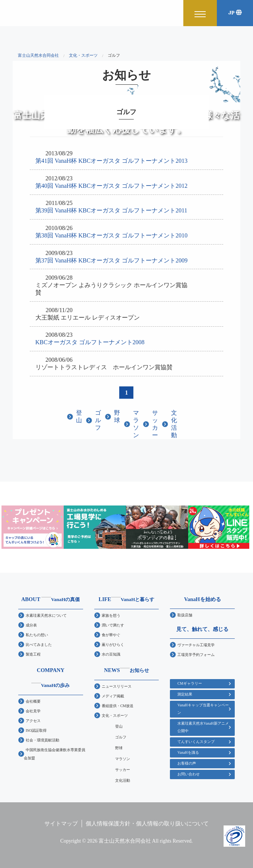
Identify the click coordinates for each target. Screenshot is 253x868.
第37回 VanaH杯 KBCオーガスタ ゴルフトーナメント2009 (111, 260)
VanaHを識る (188, 752)
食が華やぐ (111, 635)
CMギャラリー (190, 683)
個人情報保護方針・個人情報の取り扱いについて (147, 823)
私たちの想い (37, 635)
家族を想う (111, 615)
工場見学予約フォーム (196, 655)
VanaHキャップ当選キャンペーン (203, 709)
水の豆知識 (111, 654)
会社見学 (33, 711)
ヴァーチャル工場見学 (196, 645)
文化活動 (174, 424)
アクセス (33, 721)
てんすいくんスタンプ (196, 742)
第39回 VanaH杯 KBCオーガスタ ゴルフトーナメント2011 (111, 210)
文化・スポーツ (115, 715)
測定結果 (185, 694)
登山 (79, 416)
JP (235, 13)
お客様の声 (187, 763)
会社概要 (33, 701)
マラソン (136, 424)
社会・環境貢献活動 (42, 740)
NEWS (126, 670)
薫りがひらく (113, 645)
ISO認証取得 (36, 730)
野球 (117, 416)
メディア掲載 (113, 696)
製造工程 (33, 654)
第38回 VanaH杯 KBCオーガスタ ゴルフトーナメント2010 (111, 235)
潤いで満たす (113, 625)
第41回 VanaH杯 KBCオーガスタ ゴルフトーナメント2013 (111, 161)
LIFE (127, 599)
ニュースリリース (117, 686)
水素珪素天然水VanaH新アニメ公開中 (203, 727)
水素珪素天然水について (46, 615)
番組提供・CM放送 (118, 706)
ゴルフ (98, 420)
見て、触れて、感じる (202, 629)
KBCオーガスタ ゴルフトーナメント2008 (90, 342)
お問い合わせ (189, 774)
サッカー (155, 424)
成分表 (31, 625)
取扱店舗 (185, 615)
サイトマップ (61, 823)
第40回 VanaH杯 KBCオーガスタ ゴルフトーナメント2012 (111, 186)
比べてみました (39, 645)
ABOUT (51, 599)
